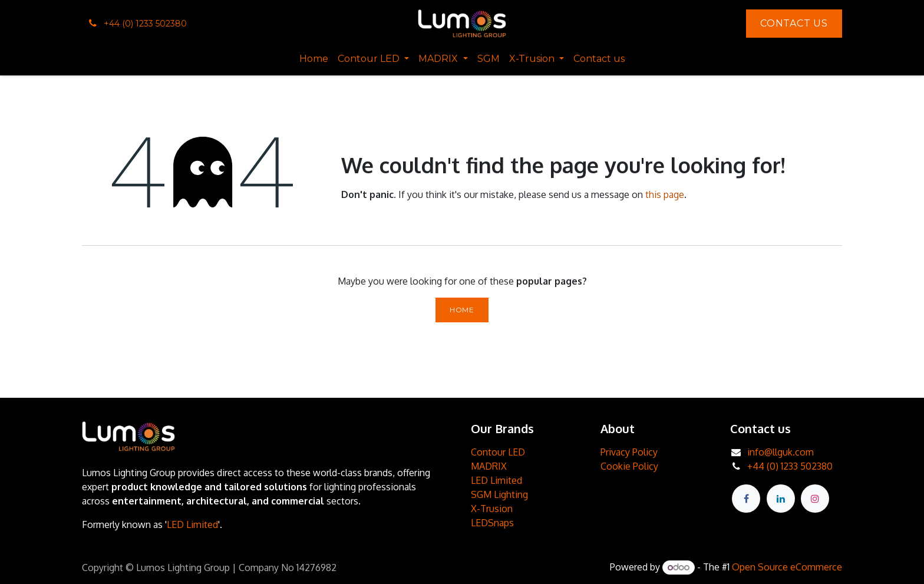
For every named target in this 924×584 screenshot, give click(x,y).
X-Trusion (492, 509)
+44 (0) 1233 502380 (790, 466)
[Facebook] (746, 499)
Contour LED (498, 452)
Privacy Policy (629, 452)
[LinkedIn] (781, 499)
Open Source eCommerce (787, 567)
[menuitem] (314, 59)
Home (462, 310)
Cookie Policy (629, 466)
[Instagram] (815, 499)
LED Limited (192, 524)
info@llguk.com (781, 452)
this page (665, 194)
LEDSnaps (492, 523)
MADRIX (489, 466)
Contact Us (794, 23)
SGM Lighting (499, 494)
